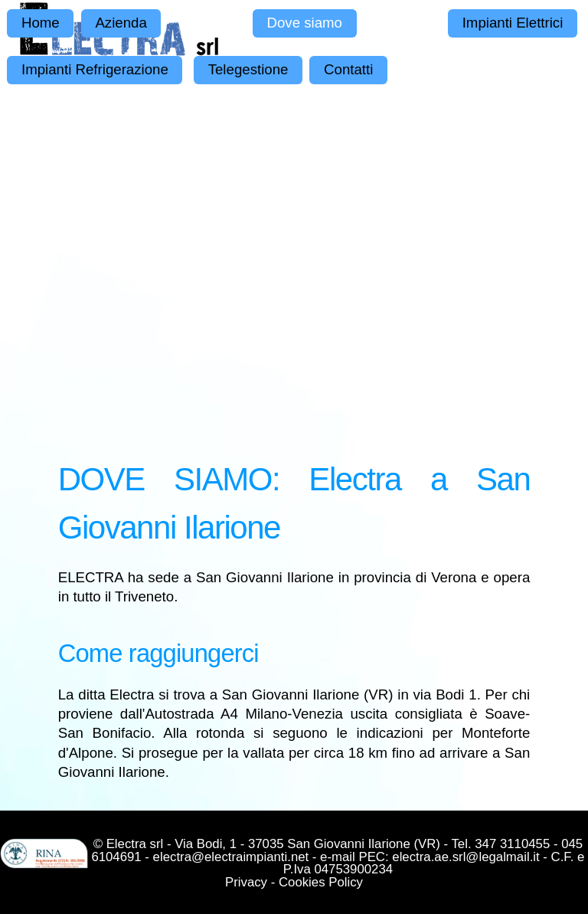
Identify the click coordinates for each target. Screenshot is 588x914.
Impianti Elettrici (513, 23)
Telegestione (248, 69)
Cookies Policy (321, 882)
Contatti (348, 69)
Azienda (121, 23)
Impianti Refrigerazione (95, 69)
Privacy (246, 882)
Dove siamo (304, 23)
